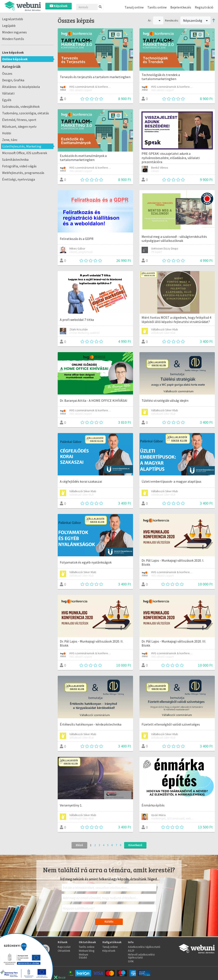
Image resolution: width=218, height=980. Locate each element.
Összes (7, 73)
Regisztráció (204, 7)
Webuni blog (87, 951)
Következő (135, 845)
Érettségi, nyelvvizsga (19, 179)
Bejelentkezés (181, 7)
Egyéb (7, 100)
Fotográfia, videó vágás (19, 166)
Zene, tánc (10, 140)
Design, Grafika (13, 80)
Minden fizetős (13, 39)
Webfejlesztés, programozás (23, 173)
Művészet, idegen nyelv (19, 126)
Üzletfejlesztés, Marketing (22, 146)
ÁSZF (131, 951)
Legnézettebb (13, 19)
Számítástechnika (15, 159)
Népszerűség (195, 20)
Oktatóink (64, 951)
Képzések (59, 6)
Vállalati (8, 93)
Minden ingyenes (14, 32)
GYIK (131, 961)
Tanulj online (134, 7)
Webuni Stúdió (83, 956)
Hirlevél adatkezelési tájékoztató (141, 956)
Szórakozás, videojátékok (21, 106)
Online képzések (15, 59)
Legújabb (9, 26)
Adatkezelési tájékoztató (144, 947)
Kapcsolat (64, 947)
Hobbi (7, 133)
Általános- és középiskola (21, 87)
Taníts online (157, 7)
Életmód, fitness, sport (19, 120)
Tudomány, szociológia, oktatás (26, 113)
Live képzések (13, 52)
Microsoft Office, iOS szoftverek (25, 153)
